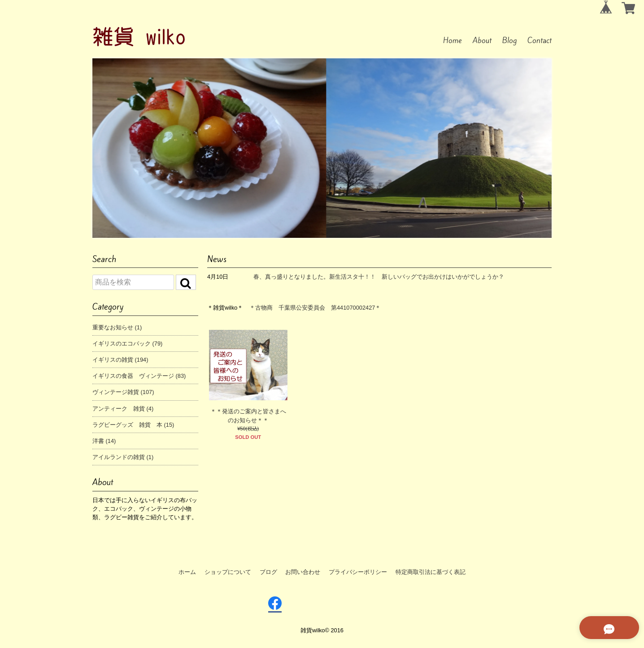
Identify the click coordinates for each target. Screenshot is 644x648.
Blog (509, 40)
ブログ (268, 572)
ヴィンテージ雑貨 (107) (123, 392)
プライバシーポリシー (358, 572)
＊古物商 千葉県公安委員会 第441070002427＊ (315, 308)
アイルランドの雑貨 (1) (123, 457)
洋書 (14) (104, 441)
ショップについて (228, 572)
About (482, 40)
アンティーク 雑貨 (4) (123, 409)
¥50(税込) (248, 429)
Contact (540, 40)
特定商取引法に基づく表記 (431, 572)
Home (453, 40)
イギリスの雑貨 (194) (120, 360)
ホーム (187, 572)
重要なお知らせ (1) (117, 327)
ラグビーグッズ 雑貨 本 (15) (133, 425)
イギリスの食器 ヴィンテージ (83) (139, 376)
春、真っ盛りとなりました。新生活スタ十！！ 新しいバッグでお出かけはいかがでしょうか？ (379, 277)
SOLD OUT (248, 437)
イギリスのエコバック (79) (127, 344)
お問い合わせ (303, 572)
